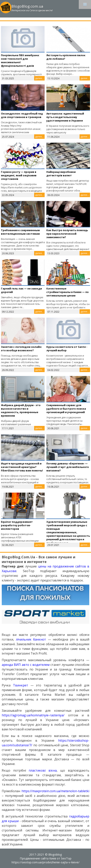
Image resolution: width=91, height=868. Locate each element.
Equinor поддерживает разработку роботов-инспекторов (17, 525)
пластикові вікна (43, 770)
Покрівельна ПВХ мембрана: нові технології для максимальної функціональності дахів (20, 60)
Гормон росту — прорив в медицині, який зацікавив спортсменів (19, 175)
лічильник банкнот (31, 639)
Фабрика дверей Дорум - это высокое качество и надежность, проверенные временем (21, 410)
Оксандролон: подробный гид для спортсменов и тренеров (22, 115)
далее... (39, 78)
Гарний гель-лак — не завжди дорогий (21, 290)
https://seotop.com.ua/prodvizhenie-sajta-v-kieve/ (46, 862)
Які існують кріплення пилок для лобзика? (66, 57)
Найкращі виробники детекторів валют (61, 174)
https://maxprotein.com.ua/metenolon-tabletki (55, 791)
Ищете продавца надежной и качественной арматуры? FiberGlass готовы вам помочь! (22, 467)
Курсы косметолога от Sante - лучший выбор (67, 349)
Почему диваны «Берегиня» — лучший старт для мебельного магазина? (68, 467)
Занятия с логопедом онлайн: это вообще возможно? (22, 349)
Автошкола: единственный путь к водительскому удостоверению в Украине (65, 117)
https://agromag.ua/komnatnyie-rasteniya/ (33, 715)
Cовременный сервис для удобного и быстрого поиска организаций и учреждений (66, 409)
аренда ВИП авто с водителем (26, 665)
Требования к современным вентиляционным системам (20, 232)
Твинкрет (21, 685)
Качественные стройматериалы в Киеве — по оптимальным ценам (68, 292)
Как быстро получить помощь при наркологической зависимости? (67, 234)
